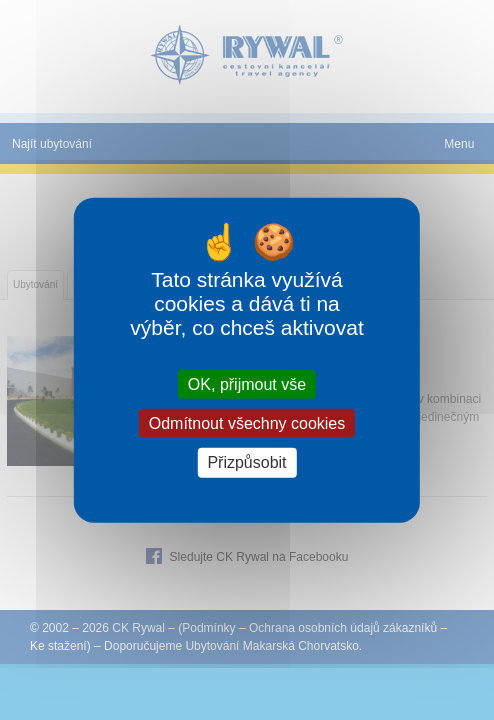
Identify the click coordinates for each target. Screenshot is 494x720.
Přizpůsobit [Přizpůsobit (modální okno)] (246, 462)
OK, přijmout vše (247, 384)
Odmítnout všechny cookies (247, 423)
